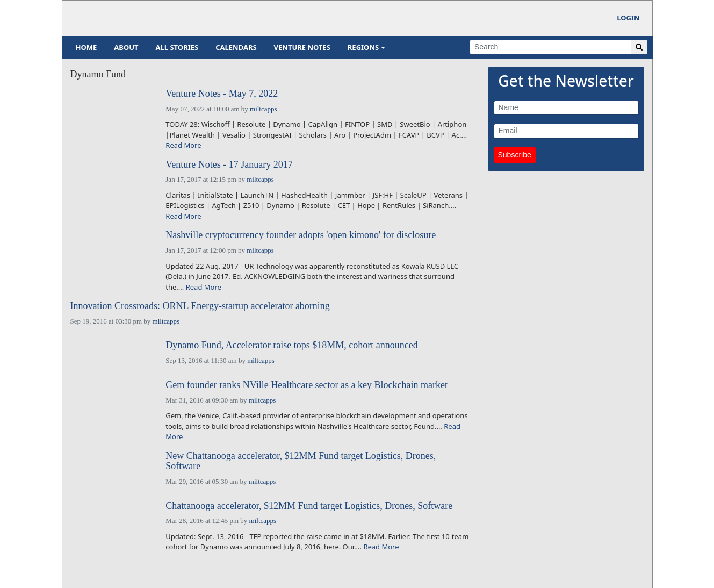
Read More (183, 145)
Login (628, 18)
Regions (363, 47)
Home (86, 47)
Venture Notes (302, 47)
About (126, 47)
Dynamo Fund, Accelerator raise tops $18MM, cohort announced (291, 345)
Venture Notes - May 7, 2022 (222, 94)
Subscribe (515, 155)
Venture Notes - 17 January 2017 (229, 165)
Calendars (236, 47)
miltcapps (264, 109)
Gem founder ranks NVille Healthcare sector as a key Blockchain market (306, 385)
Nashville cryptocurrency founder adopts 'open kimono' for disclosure (301, 235)
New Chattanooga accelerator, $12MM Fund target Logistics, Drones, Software (301, 461)
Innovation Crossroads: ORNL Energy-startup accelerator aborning (200, 306)
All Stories (177, 47)
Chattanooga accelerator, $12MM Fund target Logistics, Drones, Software (309, 506)
